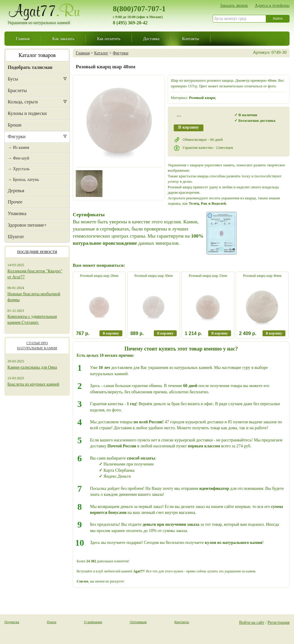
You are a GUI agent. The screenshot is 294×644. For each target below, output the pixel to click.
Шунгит (16, 237)
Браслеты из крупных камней (33, 384)
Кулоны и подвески (27, 113)
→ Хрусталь (19, 169)
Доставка (151, 39)
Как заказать (63, 39)
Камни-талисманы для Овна (32, 367)
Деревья (16, 191)
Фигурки (17, 136)
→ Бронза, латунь (23, 180)
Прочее (15, 202)
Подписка (12, 622)
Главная (23, 39)
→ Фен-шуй (18, 158)
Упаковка (17, 213)
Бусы (13, 79)
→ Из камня (18, 147)
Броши (15, 125)
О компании (93, 622)
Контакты (191, 39)
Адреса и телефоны (272, 5)
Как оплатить (109, 39)
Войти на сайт (252, 622)
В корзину (189, 127)
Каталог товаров (37, 55)
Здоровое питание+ (27, 225)
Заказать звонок (234, 5)
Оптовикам (138, 622)
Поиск (52, 622)
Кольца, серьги (23, 102)
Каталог (101, 53)
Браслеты (17, 90)
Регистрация (279, 622)
